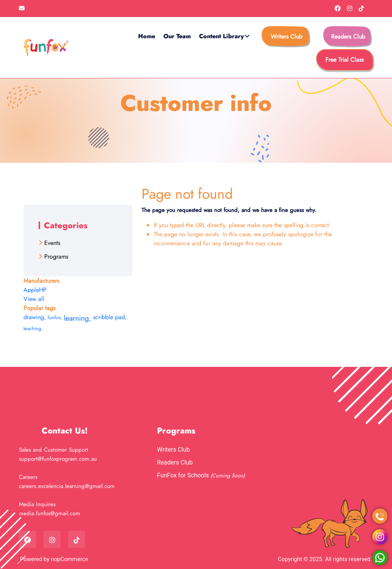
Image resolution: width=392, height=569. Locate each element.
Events (52, 243)
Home (147, 36)
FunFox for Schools (184, 475)
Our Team (177, 36)
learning (78, 318)
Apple (31, 290)
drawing (35, 317)
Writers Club (286, 37)
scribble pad (110, 317)
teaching (33, 328)
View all (34, 299)
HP (43, 290)
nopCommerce (69, 559)
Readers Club (348, 37)
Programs (56, 256)
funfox (55, 317)
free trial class (345, 60)
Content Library (222, 36)
